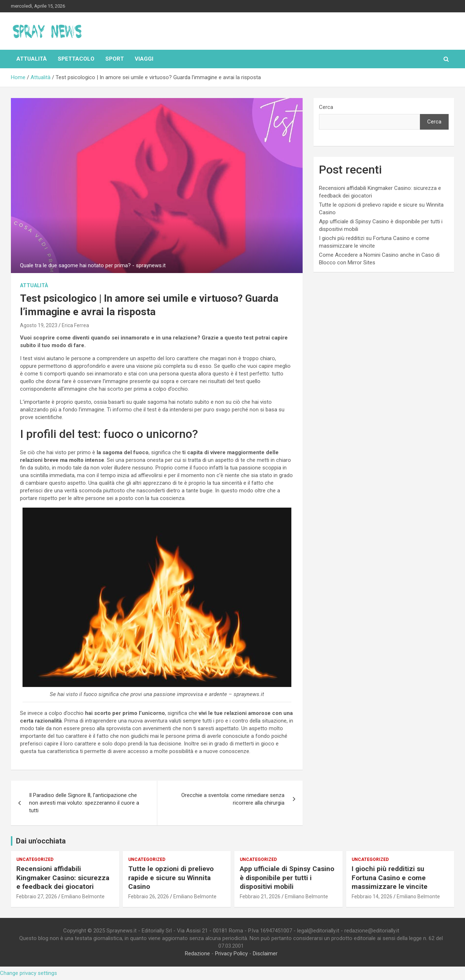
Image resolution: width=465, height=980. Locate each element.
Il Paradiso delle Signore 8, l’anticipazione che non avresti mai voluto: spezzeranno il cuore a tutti (84, 803)
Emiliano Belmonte (83, 896)
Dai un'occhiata (41, 841)
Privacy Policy (231, 953)
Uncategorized (35, 859)
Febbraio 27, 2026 (37, 896)
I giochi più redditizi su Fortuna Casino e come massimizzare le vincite (390, 878)
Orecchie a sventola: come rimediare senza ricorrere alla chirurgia (233, 799)
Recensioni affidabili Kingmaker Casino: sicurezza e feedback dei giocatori (63, 878)
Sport (115, 59)
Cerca (326, 107)
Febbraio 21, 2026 (260, 896)
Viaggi (144, 59)
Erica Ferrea (75, 325)
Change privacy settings (29, 973)
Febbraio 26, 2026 (149, 896)
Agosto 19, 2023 (39, 325)
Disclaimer (265, 953)
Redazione (197, 953)
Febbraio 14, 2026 (372, 896)
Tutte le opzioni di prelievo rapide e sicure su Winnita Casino (171, 878)
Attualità (32, 59)
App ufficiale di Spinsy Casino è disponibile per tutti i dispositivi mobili (287, 878)
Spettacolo (76, 59)
